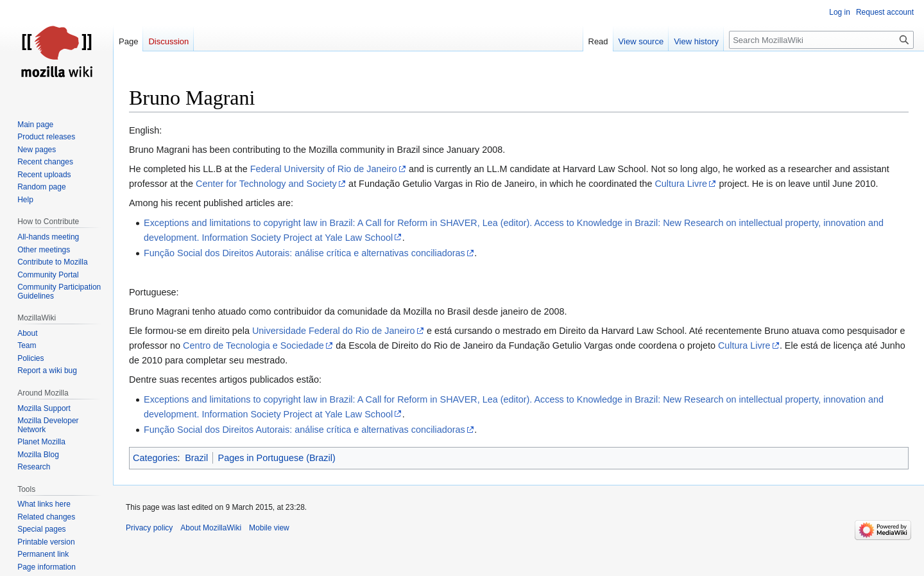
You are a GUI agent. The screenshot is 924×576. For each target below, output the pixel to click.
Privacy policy (149, 528)
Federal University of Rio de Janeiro (324, 169)
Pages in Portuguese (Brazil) (277, 458)
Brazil (196, 458)
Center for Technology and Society (266, 184)
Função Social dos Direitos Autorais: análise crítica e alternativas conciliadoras (304, 253)
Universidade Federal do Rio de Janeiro (334, 331)
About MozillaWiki (211, 528)
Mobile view (269, 528)
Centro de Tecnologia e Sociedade (253, 345)
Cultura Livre (681, 184)
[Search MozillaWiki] (821, 40)
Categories (155, 458)
